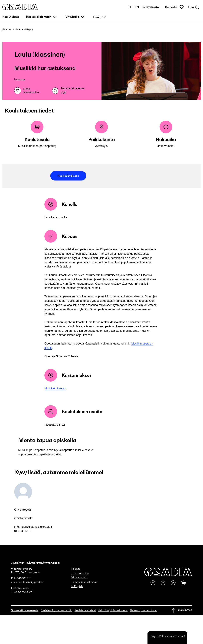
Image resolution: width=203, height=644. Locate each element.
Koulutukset (11, 17)
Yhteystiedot (79, 577)
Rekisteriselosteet (85, 610)
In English (77, 586)
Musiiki (49, 388)
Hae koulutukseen (68, 176)
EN (137, 7)
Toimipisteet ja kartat (84, 582)
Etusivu (7, 30)
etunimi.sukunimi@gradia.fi (28, 582)
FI (130, 7)
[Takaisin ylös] (182, 610)
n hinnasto (60, 388)
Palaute (76, 569)
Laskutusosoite (20, 588)
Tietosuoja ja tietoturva (144, 610)
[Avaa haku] (194, 7)
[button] (20, 7)
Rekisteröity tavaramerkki (56, 610)
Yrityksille (72, 17)
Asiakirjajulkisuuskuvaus (113, 610)
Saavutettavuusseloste (25, 610)
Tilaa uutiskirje (80, 573)
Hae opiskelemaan (39, 17)
